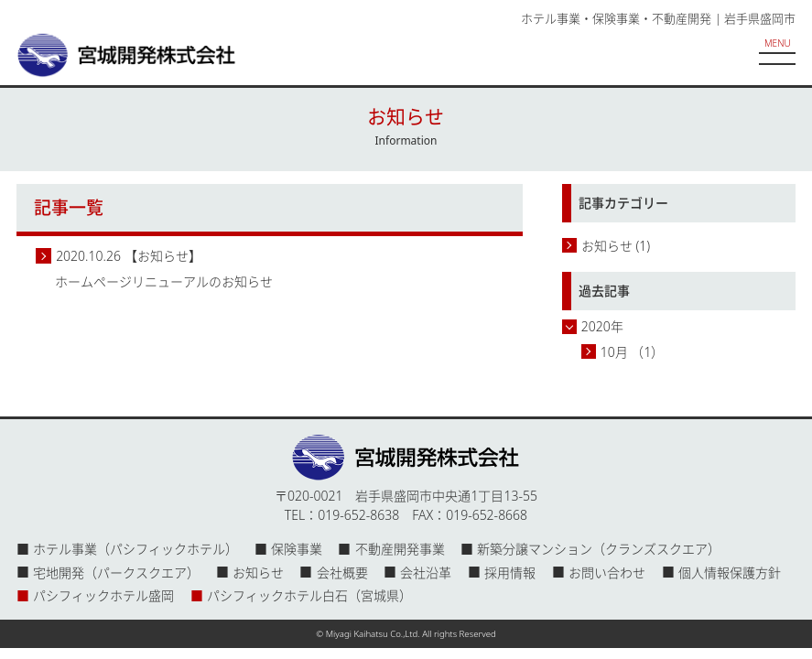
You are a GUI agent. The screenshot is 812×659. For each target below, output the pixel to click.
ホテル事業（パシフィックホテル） (135, 549)
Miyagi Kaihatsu (357, 634)
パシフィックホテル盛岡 (103, 595)
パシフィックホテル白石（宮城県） (309, 595)
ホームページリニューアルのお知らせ (164, 281)
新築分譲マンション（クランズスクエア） (599, 549)
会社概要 (342, 573)
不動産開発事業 (400, 549)
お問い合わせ (607, 573)
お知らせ (607, 246)
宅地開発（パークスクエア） (116, 573)
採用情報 (510, 573)
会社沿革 (426, 573)
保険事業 (297, 549)
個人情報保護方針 (730, 573)
